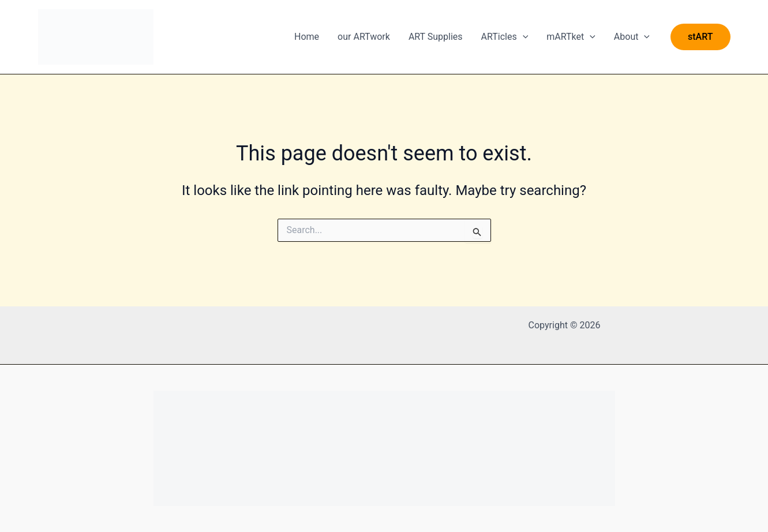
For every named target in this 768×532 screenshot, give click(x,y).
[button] (700, 37)
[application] (523, 37)
